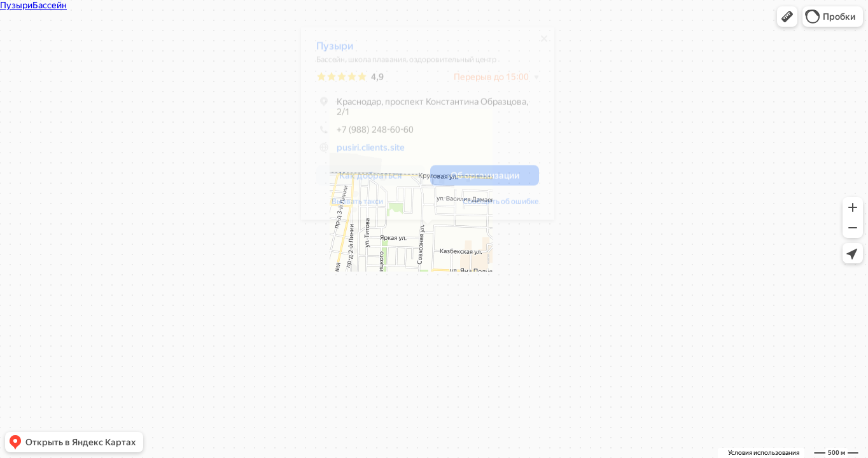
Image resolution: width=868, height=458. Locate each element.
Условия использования (764, 453)
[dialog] (428, 128)
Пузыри (335, 51)
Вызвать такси (357, 206)
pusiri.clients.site (371, 152)
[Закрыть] (544, 43)
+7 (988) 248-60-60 (365, 134)
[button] (787, 17)
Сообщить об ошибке (501, 206)
